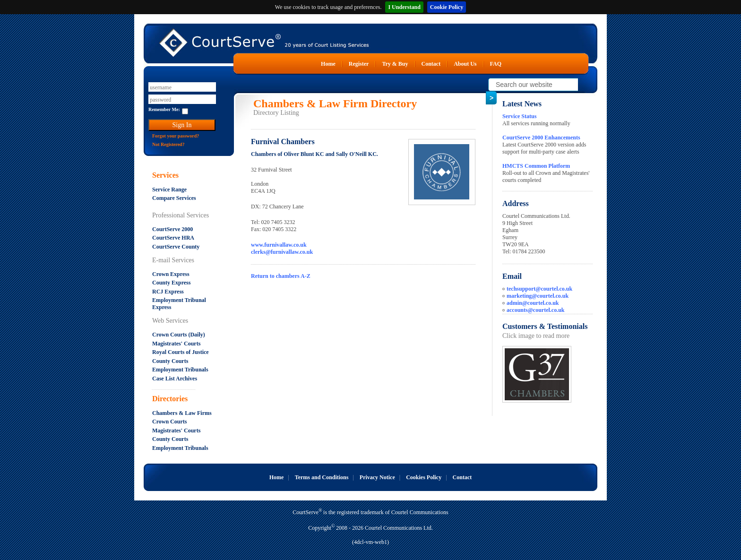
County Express (171, 283)
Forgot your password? (176, 136)
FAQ (496, 64)
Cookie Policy (447, 7)
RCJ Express (168, 292)
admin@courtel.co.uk (533, 303)
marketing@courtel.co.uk (538, 296)
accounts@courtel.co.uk (535, 310)
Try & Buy (395, 64)
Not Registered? (168, 144)
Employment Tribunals (180, 370)
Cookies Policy (424, 477)
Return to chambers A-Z (281, 276)
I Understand (404, 7)
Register (359, 64)
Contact (431, 64)
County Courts (170, 361)
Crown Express (171, 274)
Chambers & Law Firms (182, 413)
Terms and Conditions (322, 477)
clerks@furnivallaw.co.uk (282, 252)
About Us (465, 64)
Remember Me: (164, 109)
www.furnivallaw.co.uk (279, 245)
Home (328, 64)
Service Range (169, 190)
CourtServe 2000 (172, 229)
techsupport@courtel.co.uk (539, 289)
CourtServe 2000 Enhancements (541, 138)
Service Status (519, 116)
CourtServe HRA (173, 238)
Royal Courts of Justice (181, 352)
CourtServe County (176, 247)
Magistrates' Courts (176, 344)
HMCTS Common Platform (536, 166)
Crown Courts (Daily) (179, 335)
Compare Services (174, 198)
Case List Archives (175, 379)
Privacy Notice (377, 477)
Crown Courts (169, 422)
